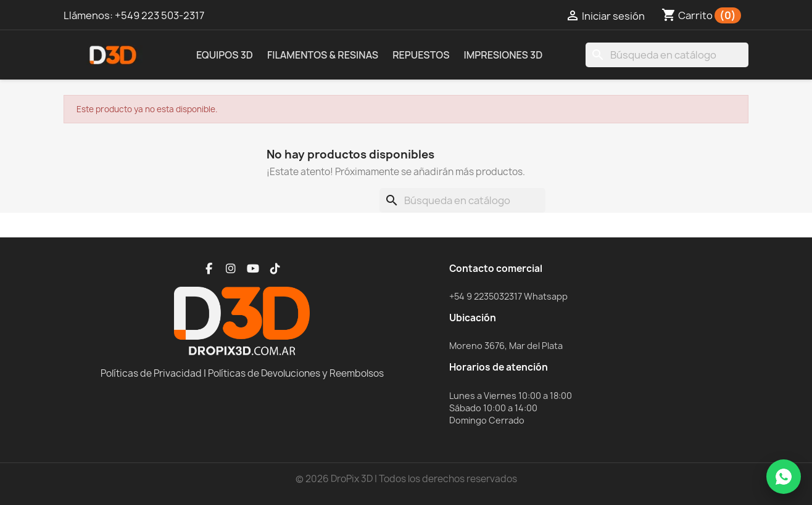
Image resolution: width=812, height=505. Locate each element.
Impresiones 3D (503, 55)
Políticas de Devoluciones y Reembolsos (296, 373)
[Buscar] (667, 55)
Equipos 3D (225, 55)
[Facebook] (209, 269)
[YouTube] (253, 269)
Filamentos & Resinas (323, 55)
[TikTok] (275, 269)
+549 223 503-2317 (159, 15)
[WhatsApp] (784, 477)
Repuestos (421, 55)
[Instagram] (231, 269)
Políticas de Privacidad (151, 373)
